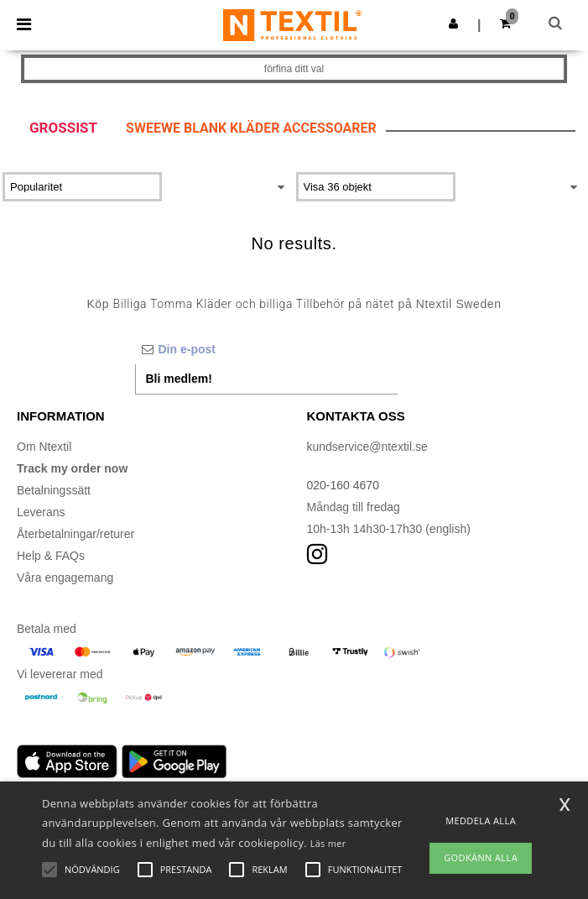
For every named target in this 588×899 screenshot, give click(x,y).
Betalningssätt (54, 490)
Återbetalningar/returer (75, 534)
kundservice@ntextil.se (367, 447)
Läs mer (328, 843)
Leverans (41, 512)
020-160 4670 (343, 485)
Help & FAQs (51, 556)
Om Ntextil (44, 447)
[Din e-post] (266, 349)
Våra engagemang (65, 578)
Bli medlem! (179, 379)
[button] (453, 24)
